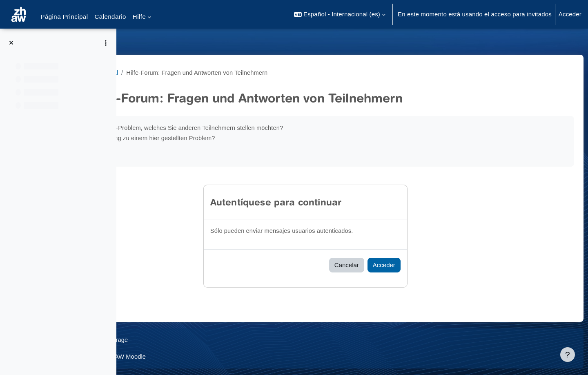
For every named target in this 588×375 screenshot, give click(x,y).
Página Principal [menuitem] (64, 17)
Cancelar (387, 265)
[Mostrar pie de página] (568, 355)
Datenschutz (150, 340)
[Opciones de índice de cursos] (106, 43)
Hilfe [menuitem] (139, 17)
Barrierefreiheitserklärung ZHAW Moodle (189, 356)
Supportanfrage (199, 340)
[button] (340, 14)
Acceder (570, 14)
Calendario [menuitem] (110, 17)
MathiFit (144, 73)
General (174, 73)
